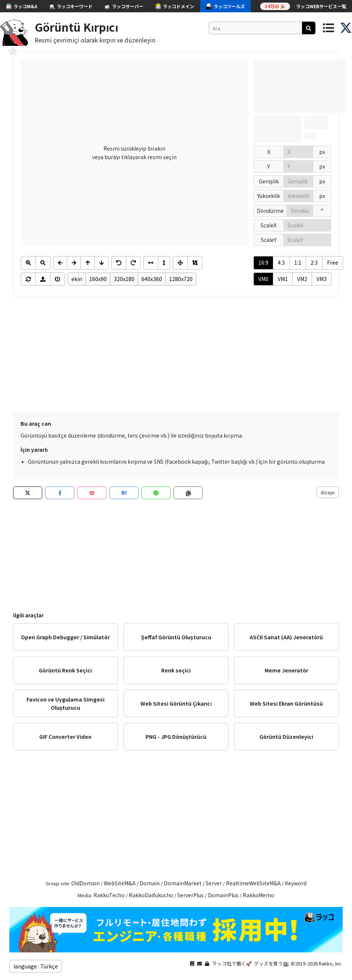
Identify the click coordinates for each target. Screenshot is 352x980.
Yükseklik (269, 196)
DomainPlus (223, 895)
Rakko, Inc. (331, 963)
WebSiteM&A (120, 883)
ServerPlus (191, 895)
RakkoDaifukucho (151, 895)
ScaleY (269, 240)
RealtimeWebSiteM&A (253, 883)
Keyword (296, 883)
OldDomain (85, 883)
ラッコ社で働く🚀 (232, 963)
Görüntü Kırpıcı (77, 27)
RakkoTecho (109, 895)
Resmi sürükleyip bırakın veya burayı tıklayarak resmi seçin (134, 152)
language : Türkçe (36, 966)
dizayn (328, 492)
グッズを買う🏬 (271, 963)
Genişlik (269, 181)
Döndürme (270, 211)
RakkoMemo (258, 895)
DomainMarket (183, 883)
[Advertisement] (176, 356)
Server (214, 883)
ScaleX (269, 225)
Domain (150, 883)
